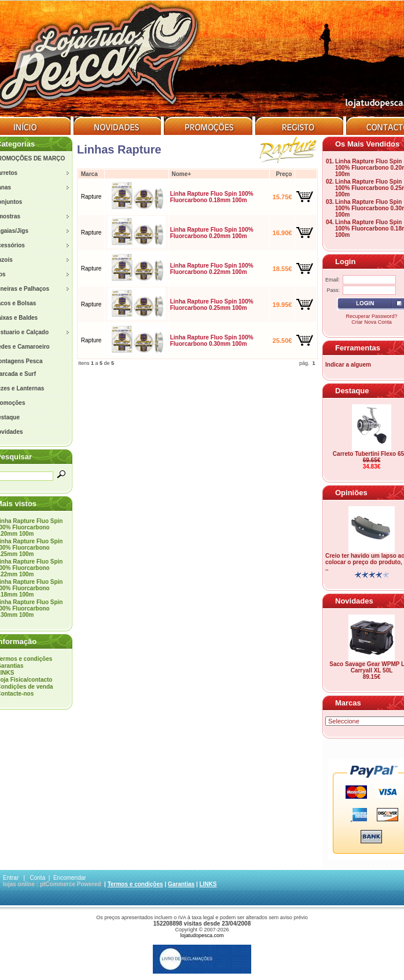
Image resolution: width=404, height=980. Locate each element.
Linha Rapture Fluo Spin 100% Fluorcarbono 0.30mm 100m (212, 341)
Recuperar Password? (371, 316)
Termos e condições (135, 884)
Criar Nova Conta (372, 322)
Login (345, 262)
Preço (284, 174)
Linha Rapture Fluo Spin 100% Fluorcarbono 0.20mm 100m (212, 233)
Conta (38, 878)
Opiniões (351, 493)
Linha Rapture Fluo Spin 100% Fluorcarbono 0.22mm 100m (212, 269)
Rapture (91, 197)
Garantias (181, 884)
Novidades (354, 601)
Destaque (352, 391)
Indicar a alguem (348, 365)
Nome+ (181, 174)
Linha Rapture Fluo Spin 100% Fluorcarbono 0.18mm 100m (212, 197)
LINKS (208, 884)
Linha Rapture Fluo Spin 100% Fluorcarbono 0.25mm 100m (212, 305)
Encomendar (70, 878)
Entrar (11, 878)
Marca (89, 174)
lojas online (19, 884)
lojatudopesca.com (202, 935)
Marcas (348, 703)
